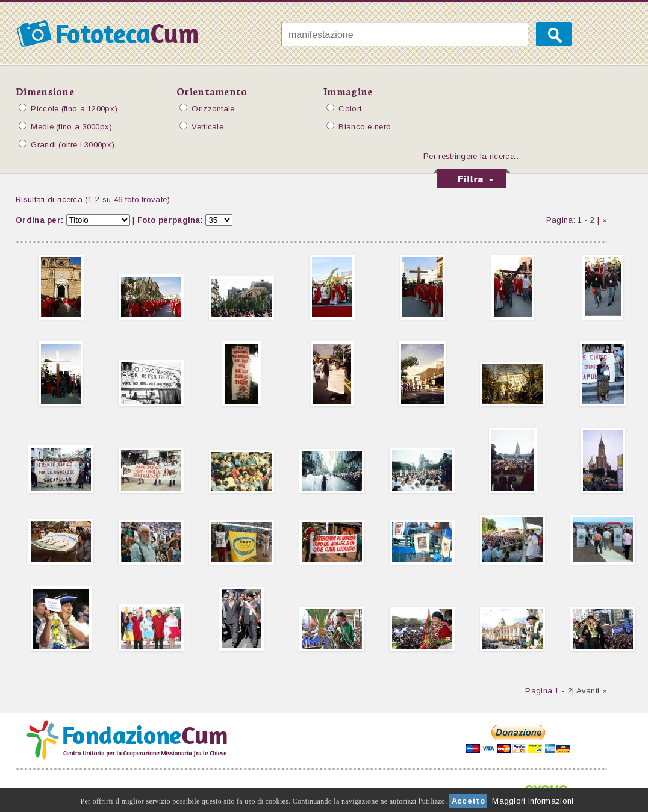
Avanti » (592, 691)
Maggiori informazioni (533, 801)
